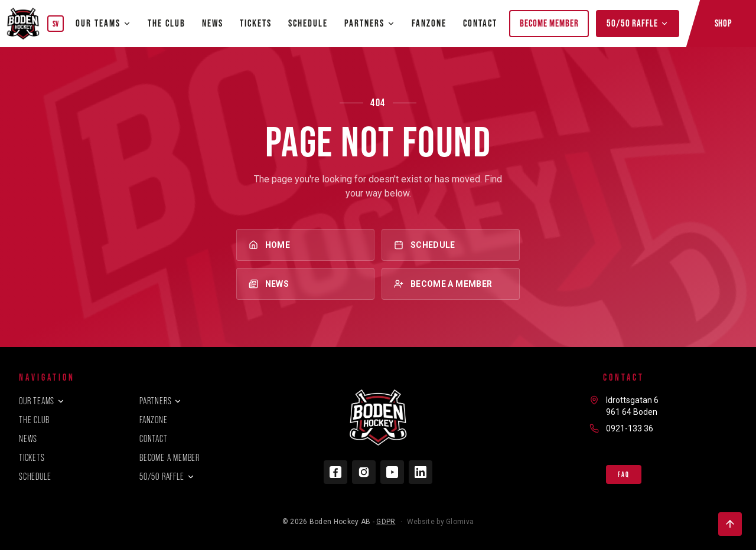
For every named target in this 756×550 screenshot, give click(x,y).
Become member (549, 23)
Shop (724, 23)
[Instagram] (364, 472)
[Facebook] (335, 472)
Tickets (256, 23)
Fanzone (429, 23)
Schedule (308, 23)
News (213, 23)
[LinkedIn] (421, 472)
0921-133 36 (630, 428)
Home (305, 245)
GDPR (386, 522)
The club (167, 23)
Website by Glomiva (440, 522)
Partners (161, 401)
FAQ (623, 474)
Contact (480, 23)
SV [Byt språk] (56, 24)
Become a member (451, 284)
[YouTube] (392, 472)
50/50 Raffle (637, 23)
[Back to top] (730, 524)
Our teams (103, 23)
